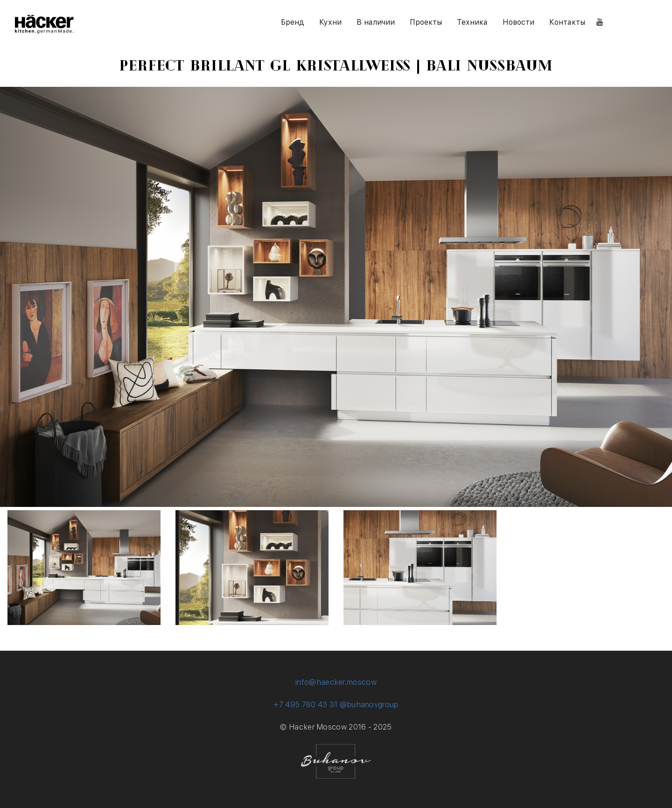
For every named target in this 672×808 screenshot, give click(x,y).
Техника (472, 22)
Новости (518, 22)
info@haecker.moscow (336, 682)
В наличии (376, 22)
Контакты (567, 22)
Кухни (330, 22)
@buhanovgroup (369, 705)
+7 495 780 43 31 (305, 705)
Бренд (293, 22)
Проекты (426, 22)
